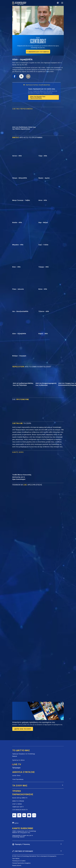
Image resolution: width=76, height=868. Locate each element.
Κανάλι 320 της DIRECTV (20, 798)
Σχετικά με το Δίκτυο (18, 760)
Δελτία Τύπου (16, 776)
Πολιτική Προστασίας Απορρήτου (21, 863)
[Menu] (62, 3)
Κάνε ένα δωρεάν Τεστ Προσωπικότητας (38, 97)
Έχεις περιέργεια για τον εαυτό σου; (42, 89)
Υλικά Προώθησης (18, 779)
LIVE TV (17, 764)
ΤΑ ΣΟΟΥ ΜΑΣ (20, 786)
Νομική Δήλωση (17, 865)
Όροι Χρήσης (16, 858)
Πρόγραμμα (16, 768)
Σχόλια (16, 823)
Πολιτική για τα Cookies (19, 861)
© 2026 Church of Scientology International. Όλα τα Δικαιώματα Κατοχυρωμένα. (34, 856)
